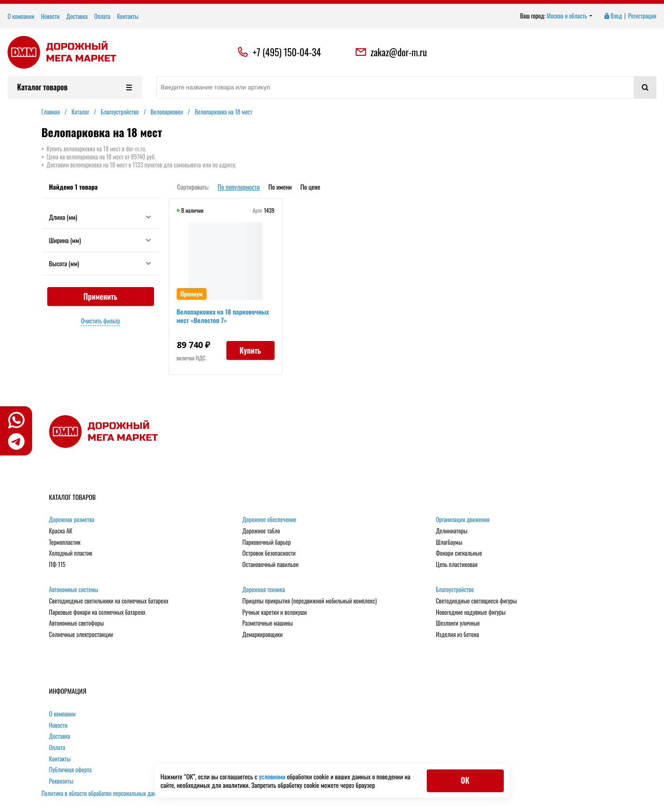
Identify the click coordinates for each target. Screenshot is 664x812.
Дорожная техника (264, 590)
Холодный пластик (71, 553)
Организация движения (463, 520)
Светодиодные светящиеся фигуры (476, 601)
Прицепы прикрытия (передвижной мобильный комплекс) (310, 601)
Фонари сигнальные (459, 553)
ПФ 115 (57, 565)
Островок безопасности (269, 553)
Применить (101, 297)
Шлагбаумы (449, 542)
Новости (51, 16)
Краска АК (61, 531)
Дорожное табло (261, 531)
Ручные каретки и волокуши (275, 612)
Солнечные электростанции (81, 635)
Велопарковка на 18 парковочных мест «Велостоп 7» (223, 316)
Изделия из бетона (457, 635)
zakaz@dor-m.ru (391, 52)
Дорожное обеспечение (269, 520)
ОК (465, 780)
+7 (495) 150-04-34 (287, 52)
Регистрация (642, 16)
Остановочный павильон (271, 565)
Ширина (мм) (101, 240)
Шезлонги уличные (458, 623)
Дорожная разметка (72, 520)
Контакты (128, 16)
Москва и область (570, 16)
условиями (273, 776)
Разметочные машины (268, 623)
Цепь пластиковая (457, 565)
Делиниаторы (452, 531)
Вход (612, 16)
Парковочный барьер (267, 542)
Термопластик (65, 542)
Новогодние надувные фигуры (471, 612)
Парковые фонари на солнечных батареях (97, 612)
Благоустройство (455, 590)
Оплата (102, 16)
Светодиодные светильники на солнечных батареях (109, 601)
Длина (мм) (101, 217)
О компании (21, 16)
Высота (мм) (101, 263)
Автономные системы (74, 590)
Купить (250, 350)
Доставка (77, 16)
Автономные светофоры (77, 623)
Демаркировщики (263, 635)
